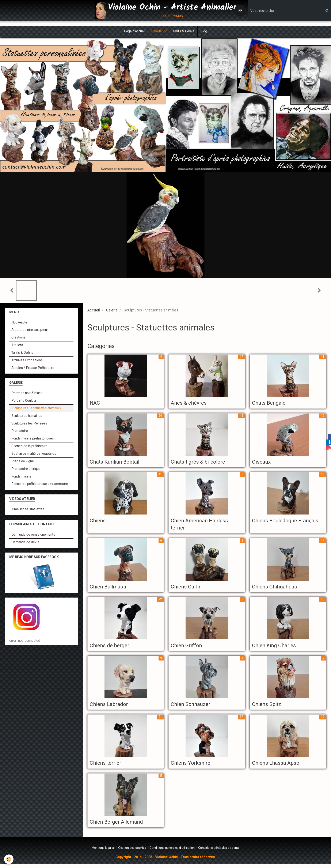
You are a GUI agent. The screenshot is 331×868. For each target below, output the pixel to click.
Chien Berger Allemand (119, 825)
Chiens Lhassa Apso (278, 766)
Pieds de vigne (23, 462)
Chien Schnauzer (192, 707)
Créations (18, 338)
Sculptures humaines (27, 416)
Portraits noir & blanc (27, 394)
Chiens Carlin (188, 589)
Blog (205, 32)
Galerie (157, 32)
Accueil (94, 311)
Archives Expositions (27, 361)
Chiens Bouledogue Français (288, 522)
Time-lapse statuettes (28, 510)
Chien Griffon (188, 648)
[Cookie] (9, 859)
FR (240, 10)
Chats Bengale (270, 404)
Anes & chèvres (190, 404)
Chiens (98, 522)
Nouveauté (19, 323)
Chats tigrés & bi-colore (201, 463)
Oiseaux (262, 463)
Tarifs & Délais (184, 32)
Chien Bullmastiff (112, 589)
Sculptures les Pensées (29, 424)
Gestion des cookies (132, 852)
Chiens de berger (111, 648)
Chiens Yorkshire (192, 766)
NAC (96, 404)
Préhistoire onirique (26, 469)
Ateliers (17, 346)
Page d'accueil (134, 32)
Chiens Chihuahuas (276, 589)
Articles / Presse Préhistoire (33, 368)
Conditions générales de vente (219, 852)
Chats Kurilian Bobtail (117, 463)
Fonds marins (21, 477)
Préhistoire (20, 431)
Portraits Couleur (24, 401)
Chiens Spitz (268, 707)
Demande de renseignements (33, 535)
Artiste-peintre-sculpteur (30, 330)
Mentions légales (103, 852)
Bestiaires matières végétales (34, 454)
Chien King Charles (276, 648)
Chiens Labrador (111, 707)
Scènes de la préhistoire (29, 447)
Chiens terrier (107, 766)
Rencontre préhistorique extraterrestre (40, 484)
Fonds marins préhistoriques (33, 439)
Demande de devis (25, 543)
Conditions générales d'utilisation (172, 852)
